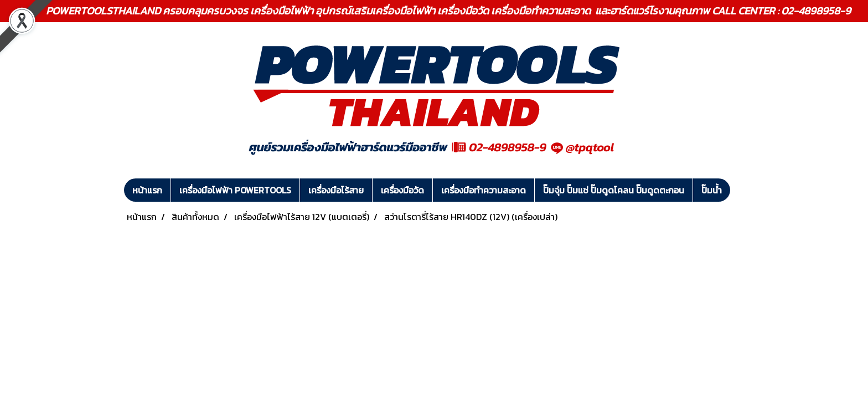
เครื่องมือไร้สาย (336, 190)
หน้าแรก (147, 190)
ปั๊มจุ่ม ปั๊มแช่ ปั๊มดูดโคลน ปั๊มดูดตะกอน (614, 190)
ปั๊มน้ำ (712, 190)
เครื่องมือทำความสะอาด (484, 190)
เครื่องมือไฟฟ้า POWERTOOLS (235, 190)
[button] (740, 190)
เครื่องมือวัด (402, 190)
